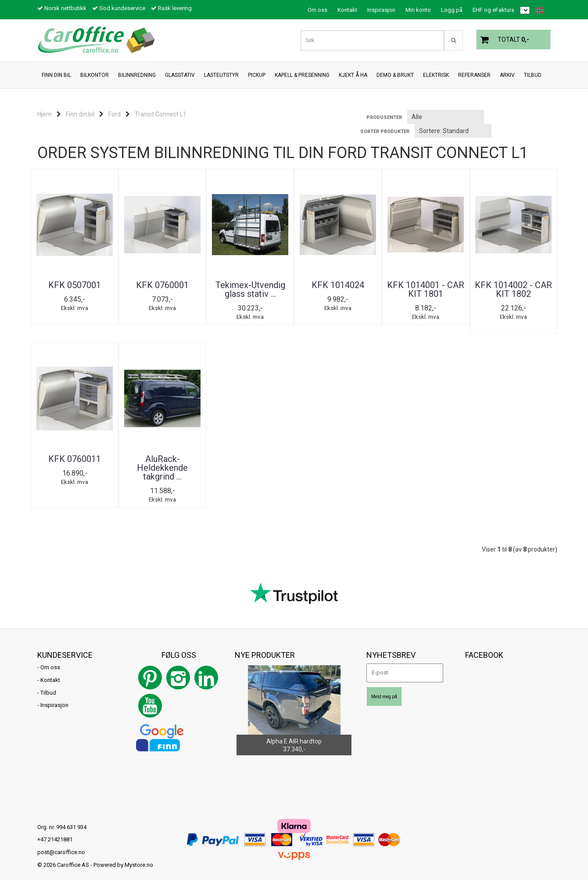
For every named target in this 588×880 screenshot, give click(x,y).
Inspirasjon (381, 10)
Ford (115, 114)
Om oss (317, 10)
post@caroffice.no (61, 843)
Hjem (45, 114)
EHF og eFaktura (493, 10)
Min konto (418, 10)
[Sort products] (453, 131)
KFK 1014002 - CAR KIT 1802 (513, 289)
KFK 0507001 (75, 285)
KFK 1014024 (338, 285)
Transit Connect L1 (161, 114)
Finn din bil (80, 114)
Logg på (452, 10)
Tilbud (48, 684)
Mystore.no (139, 856)
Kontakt (347, 10)
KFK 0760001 (162, 285)
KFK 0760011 (75, 450)
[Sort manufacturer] (446, 117)
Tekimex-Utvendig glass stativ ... (250, 289)
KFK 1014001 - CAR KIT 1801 (426, 289)
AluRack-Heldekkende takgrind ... (162, 459)
